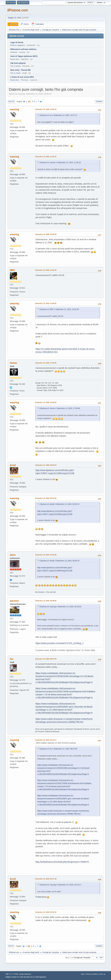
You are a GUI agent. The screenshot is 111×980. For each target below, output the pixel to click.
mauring (14, 109)
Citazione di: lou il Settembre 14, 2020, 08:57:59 (58, 749)
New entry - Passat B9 (20, 70)
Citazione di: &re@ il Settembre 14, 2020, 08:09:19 (59, 504)
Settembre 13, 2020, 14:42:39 (46, 270)
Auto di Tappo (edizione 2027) (24, 56)
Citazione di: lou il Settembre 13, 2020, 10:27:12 (58, 115)
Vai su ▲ (102, 974)
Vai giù (11, 102)
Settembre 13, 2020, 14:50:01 (46, 303)
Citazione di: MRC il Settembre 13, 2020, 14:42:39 (59, 309)
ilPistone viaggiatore (18, 45)
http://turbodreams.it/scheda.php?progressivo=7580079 (62, 862)
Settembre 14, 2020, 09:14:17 (46, 740)
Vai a (67, 958)
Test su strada (15, 66)
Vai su (11, 946)
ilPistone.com (18, 10)
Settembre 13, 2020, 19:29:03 (46, 402)
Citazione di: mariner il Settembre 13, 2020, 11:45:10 (60, 163)
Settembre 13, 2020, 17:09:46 (46, 363)
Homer (14, 363)
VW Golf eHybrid (18, 63)
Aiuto (83, 974)
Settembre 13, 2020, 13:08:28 (46, 234)
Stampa (99, 102)
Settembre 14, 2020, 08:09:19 (46, 465)
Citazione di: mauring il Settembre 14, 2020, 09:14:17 (60, 885)
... (36, 101)
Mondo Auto (15, 59)
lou (12, 659)
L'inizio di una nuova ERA (22, 77)
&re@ (13, 465)
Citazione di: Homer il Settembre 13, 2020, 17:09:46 (60, 408)
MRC (12, 270)
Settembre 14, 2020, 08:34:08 (46, 555)
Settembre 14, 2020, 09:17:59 (46, 879)
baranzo (14, 601)
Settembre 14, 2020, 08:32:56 (46, 498)
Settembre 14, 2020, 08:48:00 (46, 601)
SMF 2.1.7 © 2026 (12, 974)
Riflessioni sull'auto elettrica (23, 49)
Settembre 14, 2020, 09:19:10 (46, 912)
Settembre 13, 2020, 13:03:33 (46, 157)
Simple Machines (25, 974)
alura (13, 555)
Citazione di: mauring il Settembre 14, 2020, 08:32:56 (60, 607)
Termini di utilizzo (92, 974)
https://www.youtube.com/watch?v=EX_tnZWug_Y (60, 643)
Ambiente (14, 52)
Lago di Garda (17, 42)
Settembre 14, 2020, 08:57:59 (46, 659)
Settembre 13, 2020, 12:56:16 (46, 109)
